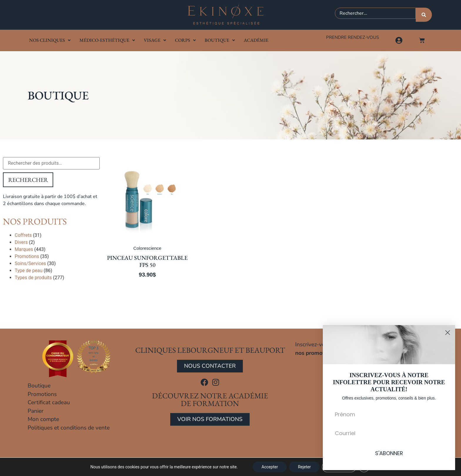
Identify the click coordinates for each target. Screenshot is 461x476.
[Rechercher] (424, 15)
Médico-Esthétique (107, 40)
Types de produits (33, 278)
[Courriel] (389, 433)
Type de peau (29, 271)
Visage (155, 40)
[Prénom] (389, 414)
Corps (185, 40)
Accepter (270, 467)
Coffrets (23, 235)
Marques (24, 249)
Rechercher (28, 180)
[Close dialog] (448, 333)
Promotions (27, 256)
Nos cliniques (50, 40)
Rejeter (304, 467)
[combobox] (375, 13)
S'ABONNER (389, 453)
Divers (21, 242)
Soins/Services (30, 263)
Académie (256, 40)
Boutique (220, 40)
